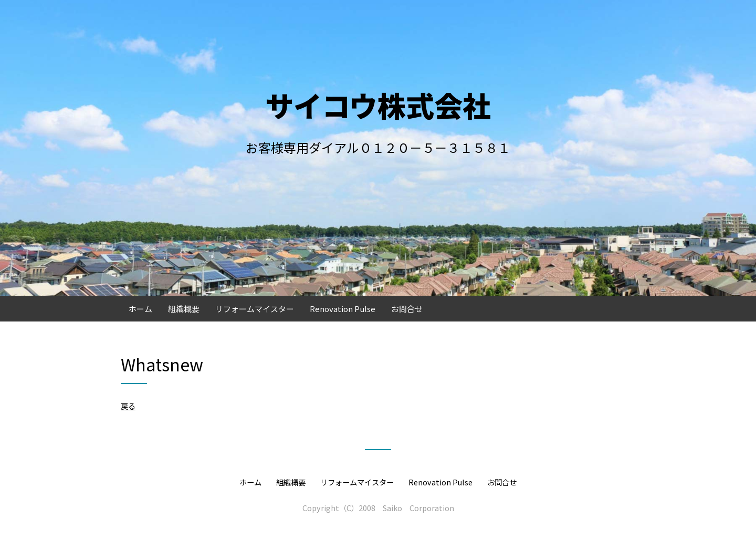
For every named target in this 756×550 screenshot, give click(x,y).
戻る (128, 406)
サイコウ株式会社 (378, 105)
